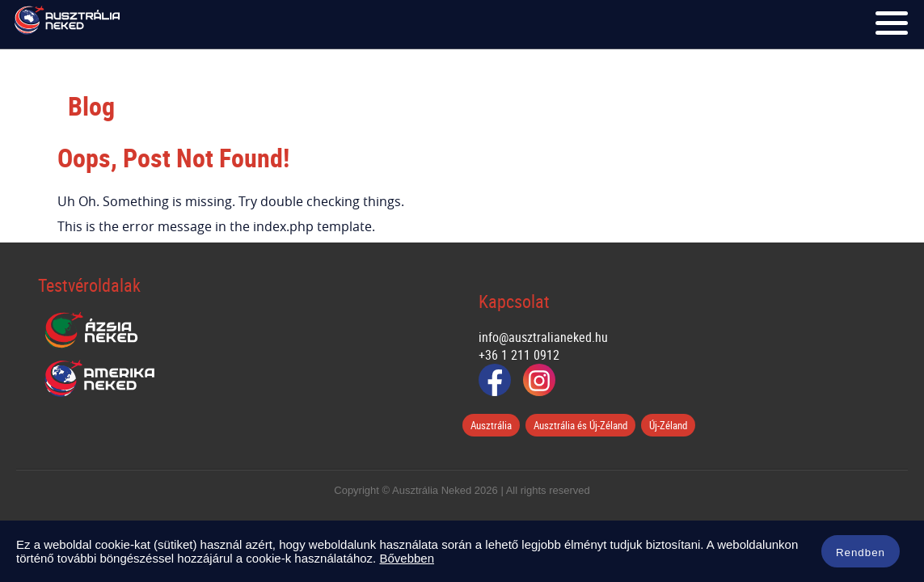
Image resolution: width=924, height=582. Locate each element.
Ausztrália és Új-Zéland (580, 425)
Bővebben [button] (407, 558)
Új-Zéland (668, 425)
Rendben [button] (861, 552)
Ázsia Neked (91, 331)
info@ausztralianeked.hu (543, 337)
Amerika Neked (106, 379)
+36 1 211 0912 (519, 355)
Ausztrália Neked (67, 24)
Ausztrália (491, 425)
